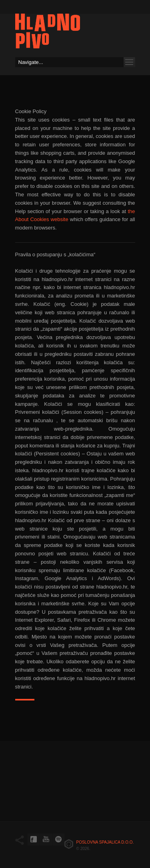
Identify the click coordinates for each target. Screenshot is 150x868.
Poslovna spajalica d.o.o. (105, 842)
